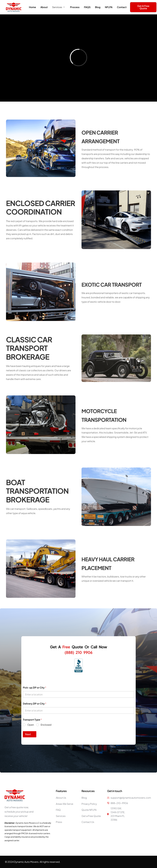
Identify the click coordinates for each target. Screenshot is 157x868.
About (44, 7)
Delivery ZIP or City (35, 713)
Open (31, 734)
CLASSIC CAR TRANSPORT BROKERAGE (29, 348)
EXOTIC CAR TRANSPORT (102, 284)
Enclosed (46, 734)
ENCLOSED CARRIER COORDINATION (41, 207)
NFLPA (109, 7)
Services (58, 7)
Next (28, 744)
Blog (98, 7)
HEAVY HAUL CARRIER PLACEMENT (103, 563)
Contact (122, 7)
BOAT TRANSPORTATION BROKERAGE (37, 491)
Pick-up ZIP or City (34, 697)
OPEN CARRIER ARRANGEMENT (108, 136)
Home (32, 7)
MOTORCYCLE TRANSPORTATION (113, 415)
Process (75, 7)
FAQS (87, 7)
